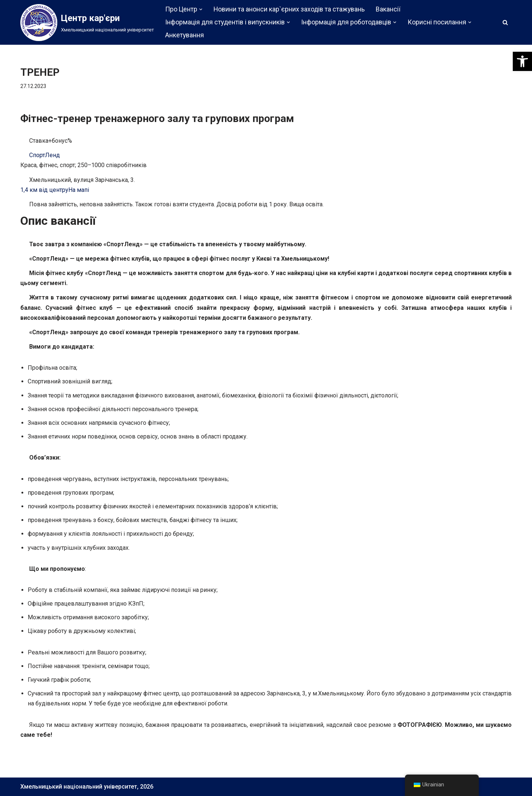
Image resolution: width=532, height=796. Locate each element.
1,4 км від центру (44, 190)
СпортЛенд (45, 155)
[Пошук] (505, 22)
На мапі (79, 190)
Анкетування (185, 35)
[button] (522, 61)
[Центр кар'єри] (87, 23)
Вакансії (388, 9)
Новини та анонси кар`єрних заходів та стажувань (289, 9)
